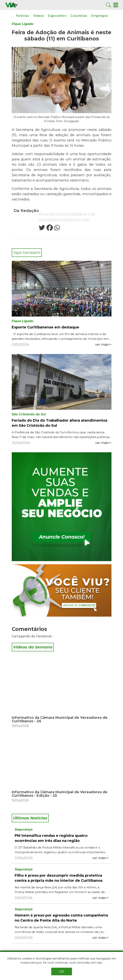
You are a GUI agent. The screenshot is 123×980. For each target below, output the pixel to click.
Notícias (23, 16)
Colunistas (79, 16)
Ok (62, 972)
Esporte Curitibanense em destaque (45, 327)
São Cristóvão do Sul (29, 414)
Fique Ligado (22, 24)
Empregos (100, 16)
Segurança (24, 829)
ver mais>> (103, 345)
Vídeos (39, 16)
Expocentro (57, 16)
